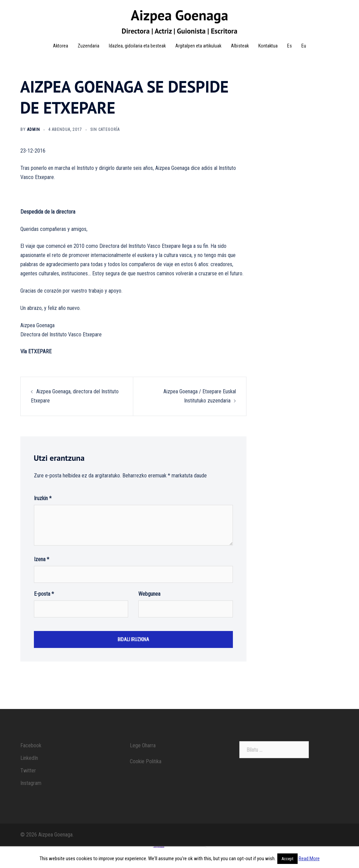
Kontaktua (268, 46)
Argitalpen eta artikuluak (198, 46)
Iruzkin (43, 506)
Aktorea (61, 46)
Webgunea (149, 602)
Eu (304, 46)
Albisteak (240, 46)
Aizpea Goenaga (179, 15)
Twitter (28, 779)
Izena (42, 567)
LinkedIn (29, 766)
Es (290, 46)
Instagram (31, 791)
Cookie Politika (146, 770)
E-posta (44, 602)
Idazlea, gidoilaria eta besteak (137, 46)
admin (34, 138)
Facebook (31, 754)
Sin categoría (105, 138)
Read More (309, 859)
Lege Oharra (143, 754)
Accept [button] (287, 859)
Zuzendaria (88, 46)
